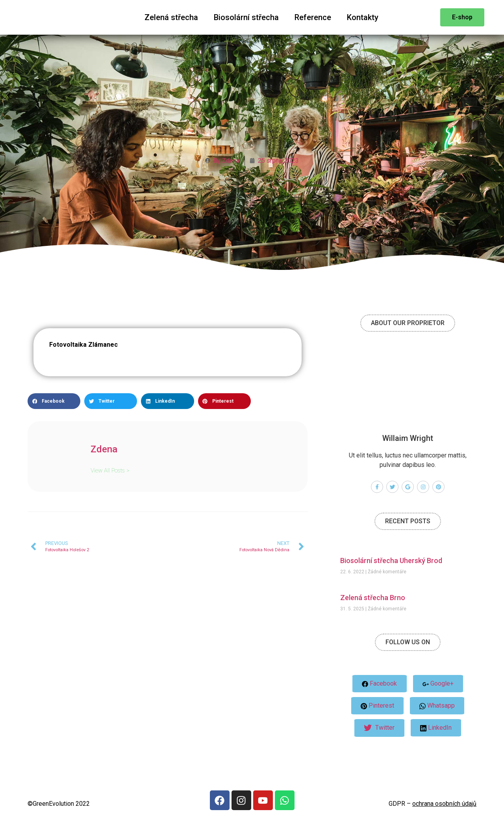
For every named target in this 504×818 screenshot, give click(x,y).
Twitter (379, 728)
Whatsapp (437, 706)
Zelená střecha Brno (373, 598)
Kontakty (363, 17)
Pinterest (377, 706)
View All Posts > (110, 470)
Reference (313, 17)
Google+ (438, 684)
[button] (54, 401)
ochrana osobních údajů (444, 804)
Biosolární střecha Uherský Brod (391, 561)
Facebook (379, 684)
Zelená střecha (171, 17)
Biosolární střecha (246, 17)
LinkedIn (436, 728)
